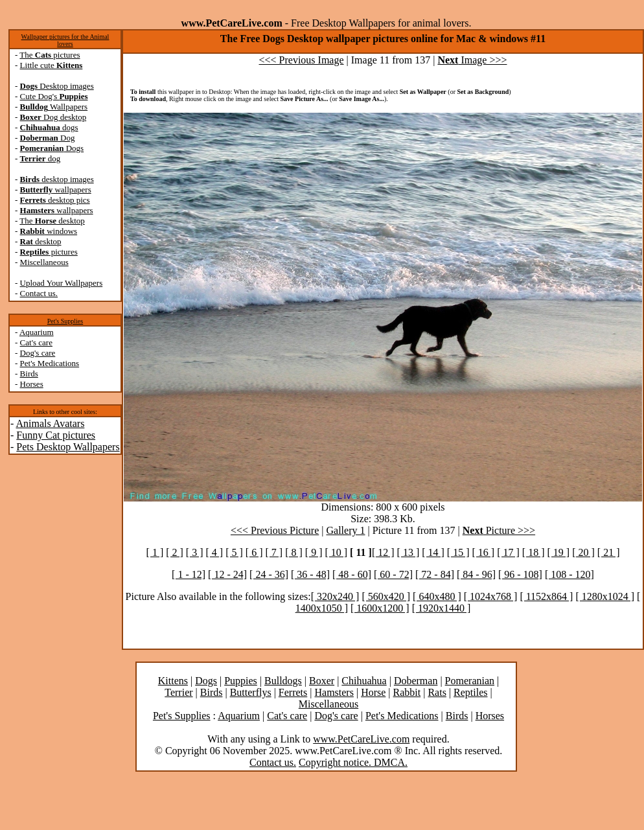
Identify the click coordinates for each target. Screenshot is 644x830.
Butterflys (251, 692)
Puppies (241, 681)
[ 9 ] (314, 552)
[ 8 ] (294, 552)
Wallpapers (54, 107)
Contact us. (39, 293)
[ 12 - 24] (227, 574)
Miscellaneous (44, 262)
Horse (373, 692)
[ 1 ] (155, 552)
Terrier (178, 692)
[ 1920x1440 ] (442, 608)
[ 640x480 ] (437, 596)
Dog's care (38, 353)
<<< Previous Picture (275, 530)
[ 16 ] (484, 552)
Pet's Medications (50, 363)
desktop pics (55, 200)
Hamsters (334, 692)
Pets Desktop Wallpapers (68, 447)
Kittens (173, 681)
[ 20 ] (583, 552)
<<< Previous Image (302, 60)
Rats (437, 692)
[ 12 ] (383, 552)
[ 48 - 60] (352, 574)
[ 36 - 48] (310, 574)
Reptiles (470, 692)
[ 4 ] (215, 552)
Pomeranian (470, 681)
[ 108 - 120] (569, 574)
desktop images (57, 179)
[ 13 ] (408, 552)
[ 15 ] (458, 552)
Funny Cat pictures (56, 435)
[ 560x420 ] (386, 596)
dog (40, 158)
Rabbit (407, 692)
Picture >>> (499, 530)
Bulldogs (283, 681)
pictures (49, 252)
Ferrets (293, 692)
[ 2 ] (175, 552)
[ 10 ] (336, 552)
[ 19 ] (558, 552)
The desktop (52, 221)
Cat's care (36, 342)
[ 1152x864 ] (546, 596)
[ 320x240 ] (335, 596)
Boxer (322, 681)
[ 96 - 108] (520, 574)
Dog (48, 138)
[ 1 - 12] (189, 574)
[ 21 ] (609, 552)
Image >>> (472, 60)
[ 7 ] (274, 552)
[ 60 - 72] (393, 574)
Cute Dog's (54, 96)
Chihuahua (364, 681)
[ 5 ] (234, 552)
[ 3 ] (195, 552)
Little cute (52, 65)
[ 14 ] (433, 552)
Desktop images (57, 86)
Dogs (52, 148)
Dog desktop (53, 117)
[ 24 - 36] (269, 574)
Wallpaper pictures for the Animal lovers (65, 40)
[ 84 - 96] (476, 574)
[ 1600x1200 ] (380, 608)
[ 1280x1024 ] (605, 596)
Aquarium (37, 332)
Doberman (416, 681)
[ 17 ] (508, 552)
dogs (49, 127)
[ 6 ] (254, 552)
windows (49, 231)
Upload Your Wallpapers (62, 283)
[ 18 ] (534, 552)
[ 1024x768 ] (491, 596)
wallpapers (56, 190)
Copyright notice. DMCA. (353, 762)
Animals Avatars (50, 423)
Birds (29, 374)
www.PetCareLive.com (361, 739)
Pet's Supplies (65, 321)
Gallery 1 (346, 530)
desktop (41, 241)
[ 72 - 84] (435, 574)
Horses (32, 384)
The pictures (50, 55)
